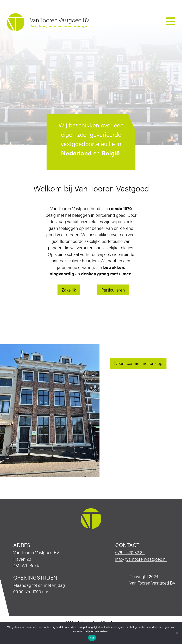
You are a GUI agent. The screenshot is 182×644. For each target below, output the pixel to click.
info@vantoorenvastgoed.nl (141, 559)
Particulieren (113, 290)
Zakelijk (69, 290)
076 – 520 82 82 (130, 552)
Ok (92, 638)
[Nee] (177, 633)
